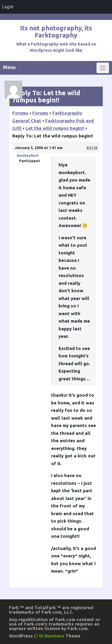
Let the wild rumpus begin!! (55, 128)
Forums (20, 113)
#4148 (92, 148)
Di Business (49, 636)
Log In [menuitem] (8, 7)
